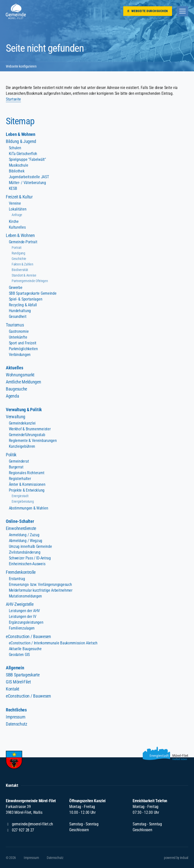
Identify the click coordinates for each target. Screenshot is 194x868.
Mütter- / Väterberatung (27, 183)
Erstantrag (17, 579)
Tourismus (15, 325)
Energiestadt (20, 496)
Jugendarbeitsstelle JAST (29, 177)
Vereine (15, 203)
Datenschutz (17, 724)
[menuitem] (97, 134)
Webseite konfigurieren (21, 67)
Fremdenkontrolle (21, 572)
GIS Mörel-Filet (18, 682)
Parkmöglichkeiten (23, 349)
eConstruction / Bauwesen (28, 636)
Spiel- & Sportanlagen (26, 299)
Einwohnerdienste (21, 528)
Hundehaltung (20, 311)
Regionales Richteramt (27, 473)
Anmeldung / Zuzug (24, 535)
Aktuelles (14, 368)
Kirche (14, 221)
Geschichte (19, 259)
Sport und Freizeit (23, 343)
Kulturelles (17, 227)
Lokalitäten (18, 209)
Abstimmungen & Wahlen (29, 508)
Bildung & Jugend (21, 141)
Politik (11, 455)
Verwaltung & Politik (24, 410)
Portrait (17, 248)
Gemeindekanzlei (22, 423)
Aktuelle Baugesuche (25, 649)
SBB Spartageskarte (23, 675)
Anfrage (17, 215)
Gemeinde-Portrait (23, 242)
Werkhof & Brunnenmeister (30, 429)
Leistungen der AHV (24, 611)
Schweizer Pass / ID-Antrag (30, 558)
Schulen (15, 148)
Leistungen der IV (23, 617)
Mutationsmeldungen (25, 596)
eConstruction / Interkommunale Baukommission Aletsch (53, 643)
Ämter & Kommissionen (27, 484)
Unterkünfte (18, 337)
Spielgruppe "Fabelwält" (27, 159)
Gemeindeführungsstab (27, 435)
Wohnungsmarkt (20, 375)
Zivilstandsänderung (25, 552)
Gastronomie (19, 331)
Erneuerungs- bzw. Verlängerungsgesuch (40, 585)
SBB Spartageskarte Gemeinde (33, 293)
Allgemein (15, 668)
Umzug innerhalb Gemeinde (30, 546)
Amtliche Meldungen (23, 382)
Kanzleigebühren (22, 446)
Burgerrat (16, 467)
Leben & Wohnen (21, 134)
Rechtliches (16, 710)
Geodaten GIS (19, 655)
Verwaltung (16, 417)
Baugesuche (16, 389)
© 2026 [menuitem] (11, 858)
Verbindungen (20, 355)
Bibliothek (17, 171)
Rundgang (18, 253)
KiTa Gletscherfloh (23, 154)
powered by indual (176, 858)
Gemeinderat (19, 461)
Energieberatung (23, 501)
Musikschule (19, 165)
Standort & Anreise (24, 275)
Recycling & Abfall (23, 305)
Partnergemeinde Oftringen (30, 281)
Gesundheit (18, 317)
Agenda (12, 396)
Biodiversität (20, 270)
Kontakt (13, 689)
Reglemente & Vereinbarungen (33, 441)
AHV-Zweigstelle (20, 604)
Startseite (13, 99)
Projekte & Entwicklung (27, 490)
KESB (13, 188)
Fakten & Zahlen (22, 264)
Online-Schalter (20, 521)
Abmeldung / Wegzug (26, 541)
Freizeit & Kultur (19, 197)
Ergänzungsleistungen (26, 622)
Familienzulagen (22, 628)
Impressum (16, 717)
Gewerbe (16, 288)
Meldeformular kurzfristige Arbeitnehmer (41, 590)
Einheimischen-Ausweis (27, 564)
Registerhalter (20, 479)
